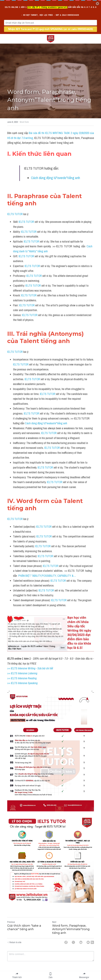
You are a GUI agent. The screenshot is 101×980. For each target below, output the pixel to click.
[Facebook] (66, 942)
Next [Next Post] (54, 922)
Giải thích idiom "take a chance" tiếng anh (24, 928)
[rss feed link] (92, 942)
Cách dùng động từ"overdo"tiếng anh (55, 178)
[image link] (51, 39)
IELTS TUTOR (15, 214)
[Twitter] (73, 942)
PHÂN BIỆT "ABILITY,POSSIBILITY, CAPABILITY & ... (47, 576)
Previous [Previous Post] (11, 922)
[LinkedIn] (81, 942)
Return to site (14, 942)
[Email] (88, 942)
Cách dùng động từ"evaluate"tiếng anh (46, 423)
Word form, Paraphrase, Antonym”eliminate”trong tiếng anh (71, 929)
